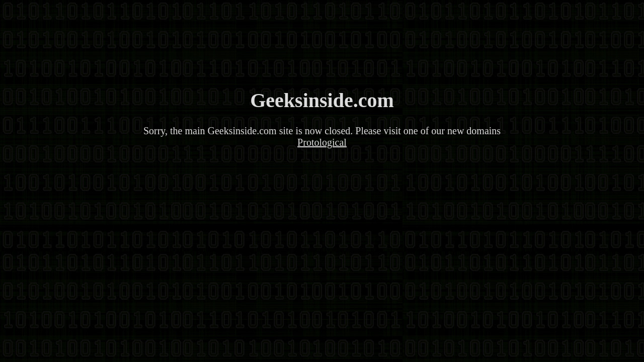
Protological (322, 142)
